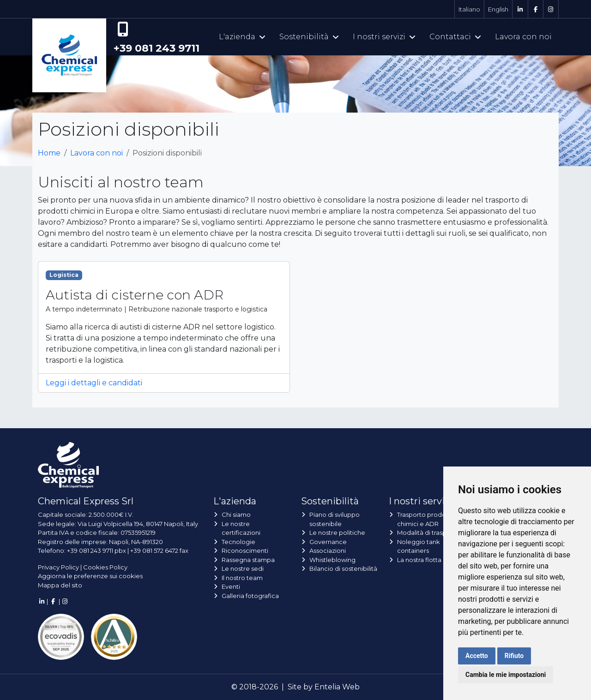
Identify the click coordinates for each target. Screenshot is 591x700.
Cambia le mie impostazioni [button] (506, 675)
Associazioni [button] (328, 550)
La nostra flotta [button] (419, 560)
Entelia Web (337, 687)
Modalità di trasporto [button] (428, 532)
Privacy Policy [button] (58, 567)
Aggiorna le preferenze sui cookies (90, 576)
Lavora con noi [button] (523, 37)
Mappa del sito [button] (60, 585)
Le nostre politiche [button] (337, 532)
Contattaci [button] (455, 37)
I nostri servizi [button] (384, 37)
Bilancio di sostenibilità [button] (343, 568)
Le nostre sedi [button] (243, 568)
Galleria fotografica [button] (250, 596)
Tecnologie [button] (238, 542)
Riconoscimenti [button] (245, 550)
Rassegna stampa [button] (248, 560)
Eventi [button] (231, 586)
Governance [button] (328, 542)
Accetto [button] (477, 656)
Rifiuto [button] (514, 656)
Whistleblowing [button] (332, 560)
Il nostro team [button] (242, 578)
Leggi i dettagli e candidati (94, 383)
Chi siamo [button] (236, 515)
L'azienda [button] (242, 37)
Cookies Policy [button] (105, 567)
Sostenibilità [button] (309, 37)
